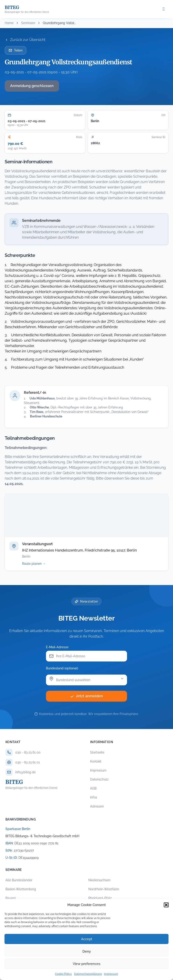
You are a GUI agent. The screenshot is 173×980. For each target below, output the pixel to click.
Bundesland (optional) (62, 668)
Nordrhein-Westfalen (104, 889)
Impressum (111, 974)
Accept (87, 939)
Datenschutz (99, 779)
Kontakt (96, 761)
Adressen (97, 806)
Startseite (97, 752)
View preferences (86, 964)
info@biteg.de (25, 772)
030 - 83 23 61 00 (28, 752)
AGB (93, 788)
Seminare (28, 23)
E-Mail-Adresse (57, 647)
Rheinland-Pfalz (100, 898)
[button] (166, 905)
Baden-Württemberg (21, 889)
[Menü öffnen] (164, 9)
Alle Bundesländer (19, 880)
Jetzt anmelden (87, 696)
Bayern (11, 898)
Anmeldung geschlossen (32, 86)
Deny (87, 951)
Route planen (39, 564)
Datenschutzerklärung (88, 974)
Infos (94, 797)
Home (9, 23)
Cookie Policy (63, 974)
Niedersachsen (99, 880)
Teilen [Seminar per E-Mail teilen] (16, 50)
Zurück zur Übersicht (25, 40)
